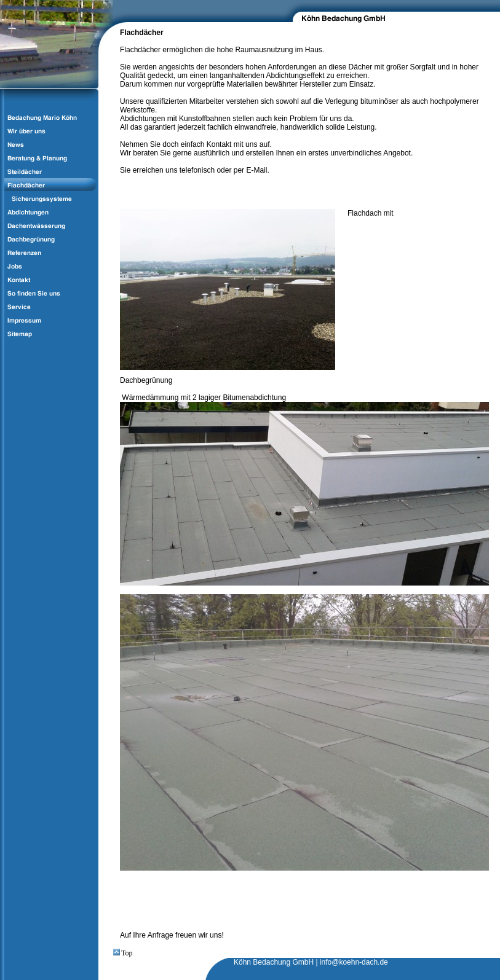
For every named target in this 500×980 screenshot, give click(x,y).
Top (123, 953)
